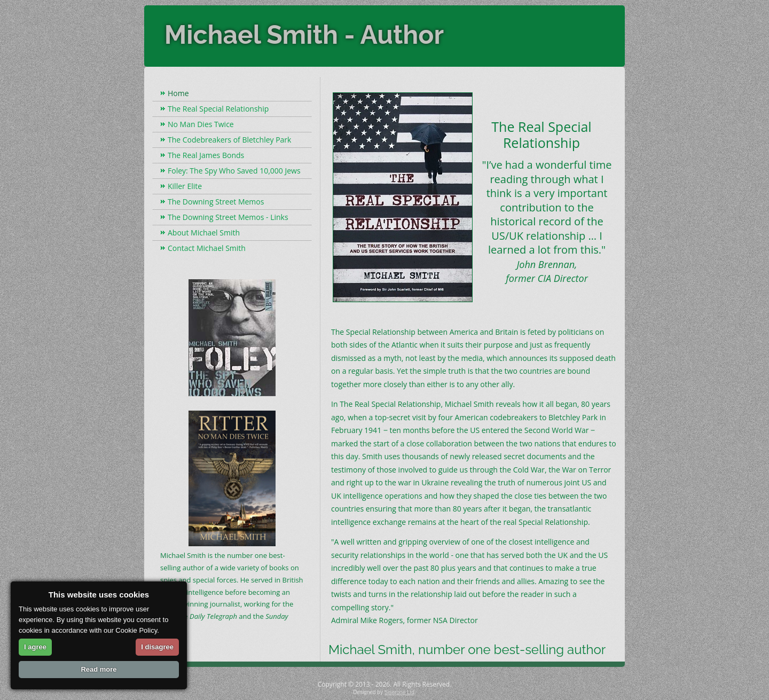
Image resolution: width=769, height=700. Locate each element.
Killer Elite (185, 186)
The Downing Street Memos (216, 202)
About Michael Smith (204, 233)
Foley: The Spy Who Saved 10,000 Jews (234, 171)
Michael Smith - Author (304, 35)
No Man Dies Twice (201, 124)
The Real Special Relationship (218, 109)
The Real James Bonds (206, 155)
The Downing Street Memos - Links (228, 217)
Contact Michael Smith (207, 248)
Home (178, 93)
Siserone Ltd (399, 692)
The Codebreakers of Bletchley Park (229, 140)
